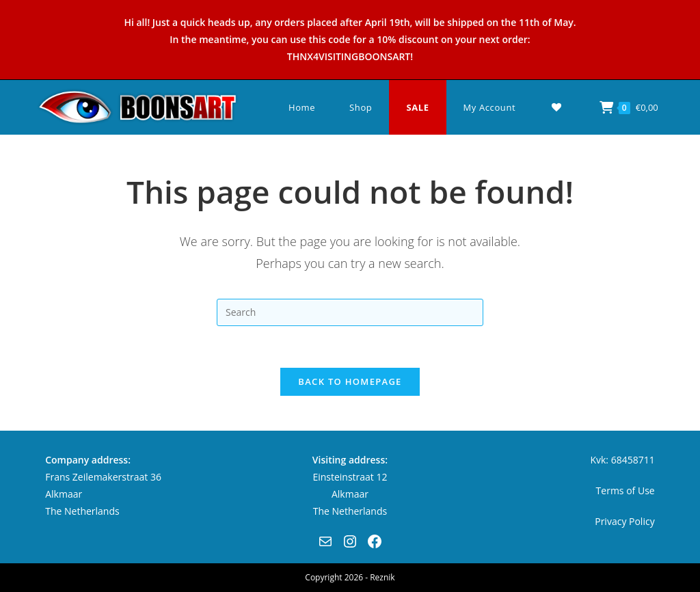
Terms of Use (625, 490)
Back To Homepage (350, 381)
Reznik (382, 577)
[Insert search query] (350, 312)
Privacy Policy (624, 521)
